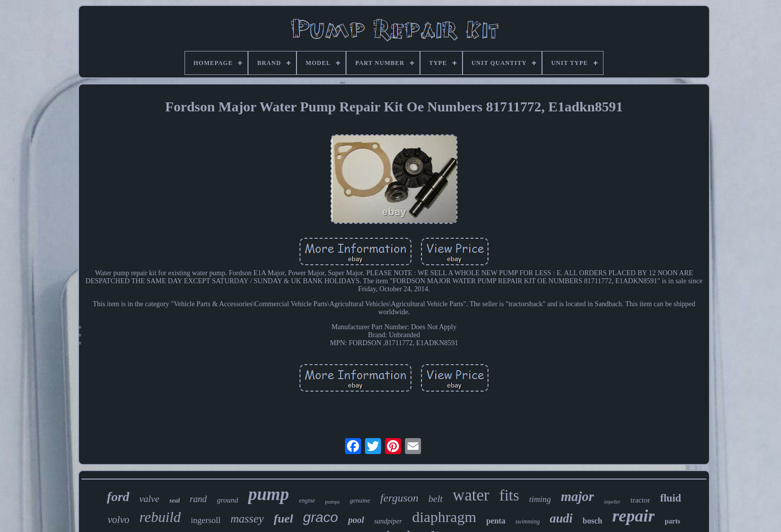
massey (247, 519)
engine (307, 501)
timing (540, 499)
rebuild (160, 517)
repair (633, 516)
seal (175, 500)
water (471, 495)
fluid (670, 498)
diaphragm (444, 517)
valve (149, 499)
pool (356, 520)
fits (509, 495)
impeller (612, 502)
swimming (528, 522)
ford (118, 497)
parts (672, 521)
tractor (640, 500)
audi (561, 518)
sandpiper (388, 521)
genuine (360, 500)
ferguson (399, 498)
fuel (283, 519)
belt (436, 499)
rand (198, 499)
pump (268, 494)
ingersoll (206, 520)
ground (228, 500)
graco (320, 517)
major (577, 497)
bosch (592, 521)
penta (495, 521)
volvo (118, 520)
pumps (332, 502)
